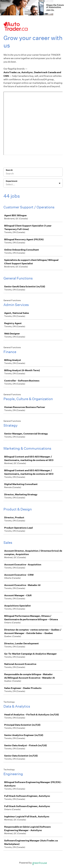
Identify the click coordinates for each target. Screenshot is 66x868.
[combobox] (6, 184)
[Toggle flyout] (60, 183)
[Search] (33, 174)
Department (12, 181)
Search (9, 170)
